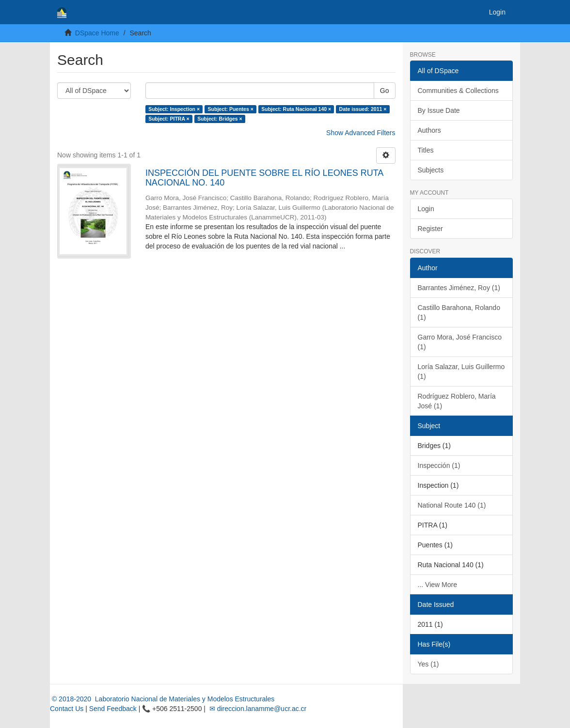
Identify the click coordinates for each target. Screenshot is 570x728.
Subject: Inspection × (174, 109)
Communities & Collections (458, 91)
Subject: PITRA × (169, 119)
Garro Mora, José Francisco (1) (460, 342)
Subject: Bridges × (220, 119)
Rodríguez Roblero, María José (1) (457, 401)
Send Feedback (113, 709)
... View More (437, 585)
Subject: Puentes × (231, 109)
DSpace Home (97, 33)
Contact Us (67, 709)
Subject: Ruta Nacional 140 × (296, 109)
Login (426, 209)
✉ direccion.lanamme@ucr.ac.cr (257, 709)
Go (385, 91)
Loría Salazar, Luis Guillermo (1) (461, 372)
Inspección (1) (439, 465)
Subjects (431, 170)
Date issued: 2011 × (363, 109)
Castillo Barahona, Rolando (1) (459, 312)
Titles (426, 150)
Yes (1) (428, 664)
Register (430, 229)
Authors (429, 130)
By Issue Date (439, 110)
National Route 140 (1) (452, 505)
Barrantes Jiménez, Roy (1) (459, 288)
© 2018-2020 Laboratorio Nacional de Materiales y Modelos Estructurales (162, 699)
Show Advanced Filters (361, 133)
